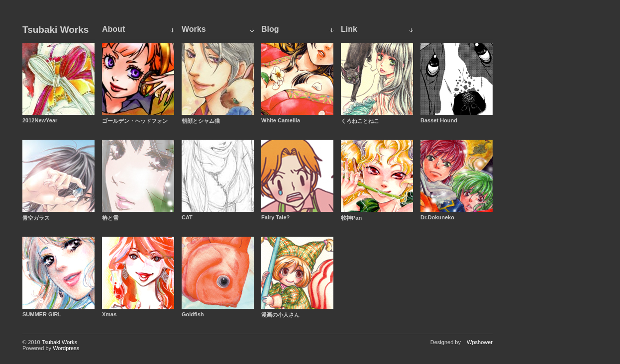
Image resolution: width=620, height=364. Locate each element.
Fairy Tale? (275, 217)
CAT (187, 217)
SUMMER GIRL (42, 314)
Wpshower (480, 342)
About (113, 29)
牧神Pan (351, 218)
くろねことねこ (360, 121)
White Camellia (281, 120)
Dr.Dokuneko (437, 217)
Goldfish (193, 314)
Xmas (109, 314)
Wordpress (66, 348)
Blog (270, 29)
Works (194, 29)
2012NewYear (40, 120)
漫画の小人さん (280, 315)
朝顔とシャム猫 (201, 121)
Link (349, 29)
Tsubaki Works (55, 30)
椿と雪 (110, 218)
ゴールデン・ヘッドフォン (135, 121)
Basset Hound (439, 120)
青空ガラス (36, 218)
